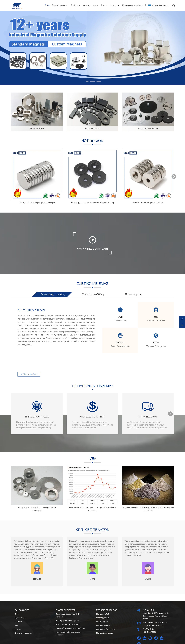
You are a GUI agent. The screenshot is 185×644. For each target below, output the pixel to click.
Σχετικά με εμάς (21, 618)
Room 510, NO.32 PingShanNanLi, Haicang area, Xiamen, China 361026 (156, 616)
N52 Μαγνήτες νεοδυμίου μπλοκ (67, 621)
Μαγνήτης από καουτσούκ (106, 629)
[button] (86, 82)
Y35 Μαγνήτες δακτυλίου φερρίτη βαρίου (70, 628)
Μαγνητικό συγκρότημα (105, 633)
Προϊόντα (18, 622)
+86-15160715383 (149, 632)
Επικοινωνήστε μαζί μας (24, 633)
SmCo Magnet (102, 622)
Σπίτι (17, 614)
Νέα (16, 625)
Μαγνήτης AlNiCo (103, 618)
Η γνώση (18, 629)
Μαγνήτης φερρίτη (103, 625)
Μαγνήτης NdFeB (103, 614)
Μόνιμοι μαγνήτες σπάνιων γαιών (68, 624)
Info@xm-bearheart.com (153, 625)
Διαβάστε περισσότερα (29, 374)
